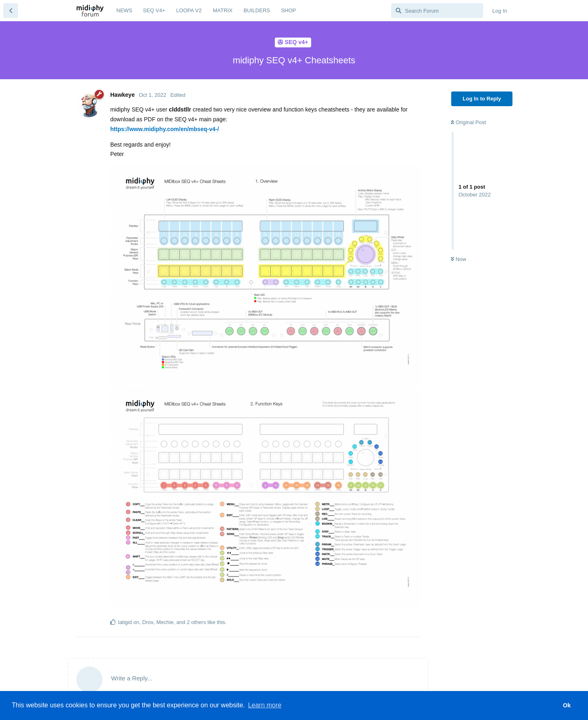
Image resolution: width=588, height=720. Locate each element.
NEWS (124, 10)
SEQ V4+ (154, 10)
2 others (196, 622)
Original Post (468, 122)
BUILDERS (257, 10)
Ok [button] (567, 705)
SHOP (288, 10)
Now (459, 259)
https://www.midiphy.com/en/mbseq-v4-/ (165, 129)
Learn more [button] (265, 705)
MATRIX (223, 10)
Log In (500, 11)
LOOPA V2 (189, 10)
